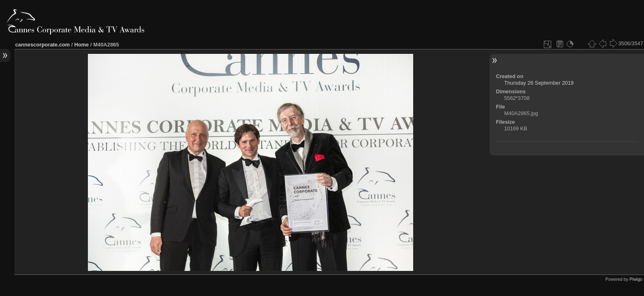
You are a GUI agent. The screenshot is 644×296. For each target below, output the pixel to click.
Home (82, 45)
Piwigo (636, 279)
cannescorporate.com (43, 45)
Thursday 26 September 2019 (539, 83)
